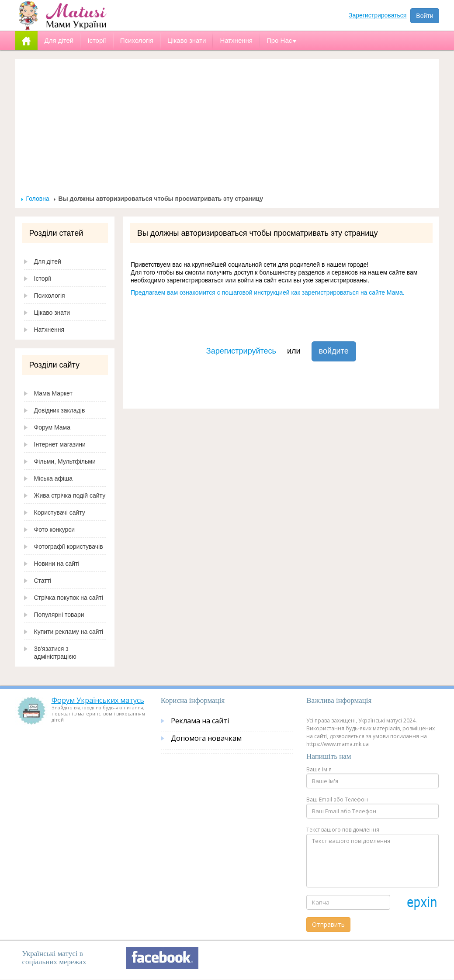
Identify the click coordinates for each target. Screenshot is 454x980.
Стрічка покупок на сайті (69, 598)
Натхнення (49, 330)
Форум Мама (52, 427)
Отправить (328, 924)
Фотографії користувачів (69, 547)
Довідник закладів (60, 410)
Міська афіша (54, 478)
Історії (43, 279)
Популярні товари (59, 615)
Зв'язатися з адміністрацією (55, 653)
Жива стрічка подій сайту (70, 495)
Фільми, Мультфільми (65, 461)
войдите (334, 351)
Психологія (50, 296)
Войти (425, 16)
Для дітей (48, 261)
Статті (43, 581)
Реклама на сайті (200, 721)
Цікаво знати (52, 313)
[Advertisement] (227, 129)
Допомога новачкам (206, 738)
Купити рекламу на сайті (69, 632)
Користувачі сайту (60, 512)
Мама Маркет (53, 393)
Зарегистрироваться (378, 15)
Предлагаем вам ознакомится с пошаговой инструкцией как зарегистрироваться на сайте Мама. (268, 292)
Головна (38, 199)
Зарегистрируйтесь (241, 351)
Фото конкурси (55, 530)
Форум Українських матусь (98, 700)
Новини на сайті (57, 564)
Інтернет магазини (60, 444)
